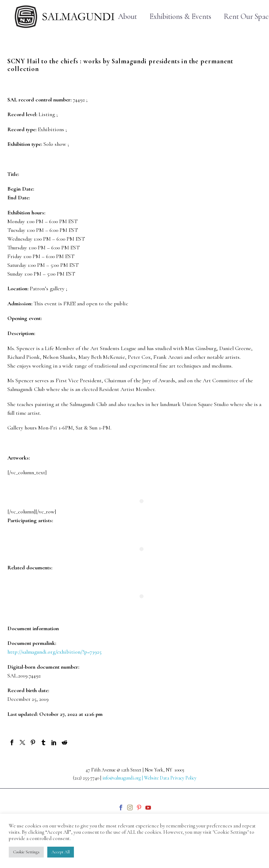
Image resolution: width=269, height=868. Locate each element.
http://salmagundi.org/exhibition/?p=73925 (54, 652)
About (127, 17)
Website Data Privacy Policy (170, 778)
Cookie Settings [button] (26, 852)
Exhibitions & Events (180, 17)
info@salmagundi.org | (123, 778)
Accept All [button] (61, 852)
